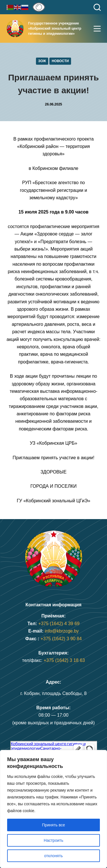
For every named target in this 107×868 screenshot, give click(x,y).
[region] (53, 809)
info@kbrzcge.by (62, 631)
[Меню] (97, 29)
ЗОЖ (42, 61)
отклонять (53, 856)
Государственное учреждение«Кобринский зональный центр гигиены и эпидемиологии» (55, 29)
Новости (60, 61)
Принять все (53, 825)
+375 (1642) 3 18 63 (64, 660)
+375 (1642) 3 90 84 (61, 639)
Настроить (53, 840)
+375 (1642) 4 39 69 (59, 624)
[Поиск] (97, 7)
